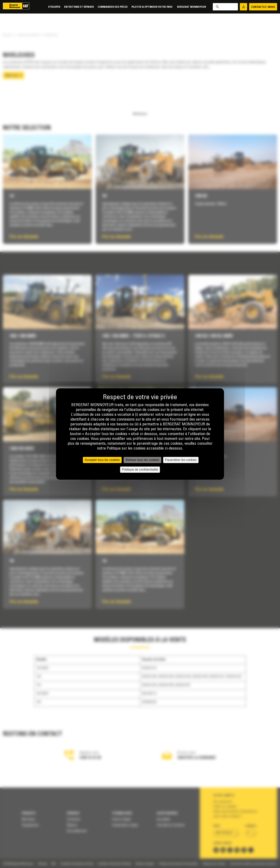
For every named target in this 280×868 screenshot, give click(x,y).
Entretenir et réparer (79, 7)
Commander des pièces (113, 7)
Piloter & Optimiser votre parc (152, 7)
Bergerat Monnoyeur (192, 7)
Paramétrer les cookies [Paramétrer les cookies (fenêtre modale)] (181, 460)
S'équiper (54, 7)
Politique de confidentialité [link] (140, 470)
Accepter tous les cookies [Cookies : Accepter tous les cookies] (102, 460)
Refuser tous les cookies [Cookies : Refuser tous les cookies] (142, 460)
